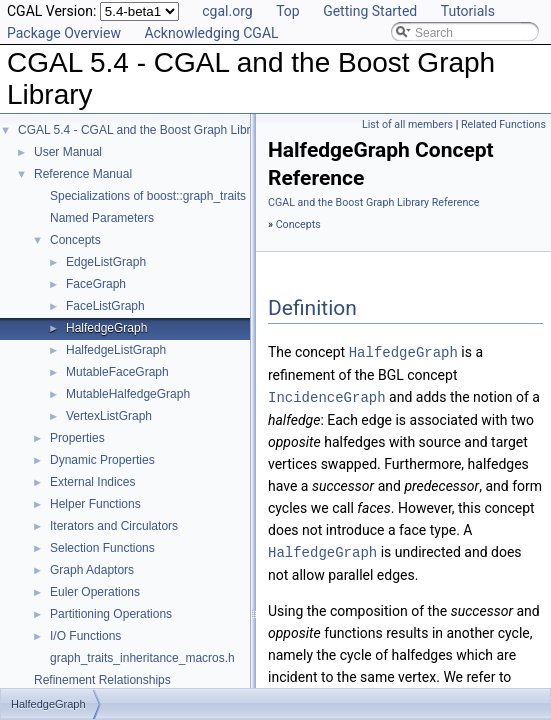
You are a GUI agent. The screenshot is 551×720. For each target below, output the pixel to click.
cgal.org (227, 11)
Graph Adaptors (92, 570)
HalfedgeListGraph (116, 350)
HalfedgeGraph (106, 328)
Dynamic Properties (102, 460)
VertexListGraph (109, 416)
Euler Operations (95, 592)
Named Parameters (102, 218)
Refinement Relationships (102, 680)
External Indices (92, 482)
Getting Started (370, 11)
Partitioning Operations (111, 614)
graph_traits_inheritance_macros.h (142, 658)
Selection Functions (102, 548)
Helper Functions (95, 504)
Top (288, 11)
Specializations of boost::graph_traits (148, 196)
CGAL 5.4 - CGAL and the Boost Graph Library (142, 130)
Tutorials (468, 11)
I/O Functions (85, 636)
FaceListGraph (105, 306)
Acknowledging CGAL (211, 33)
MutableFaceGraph (117, 372)
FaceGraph (96, 284)
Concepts (75, 240)
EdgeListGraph (106, 262)
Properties (77, 438)
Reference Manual (83, 174)
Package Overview (64, 33)
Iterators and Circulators (114, 526)
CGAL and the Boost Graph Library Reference (374, 202)
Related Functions (503, 124)
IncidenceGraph (327, 395)
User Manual (68, 152)
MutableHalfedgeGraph (128, 394)
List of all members (407, 124)
